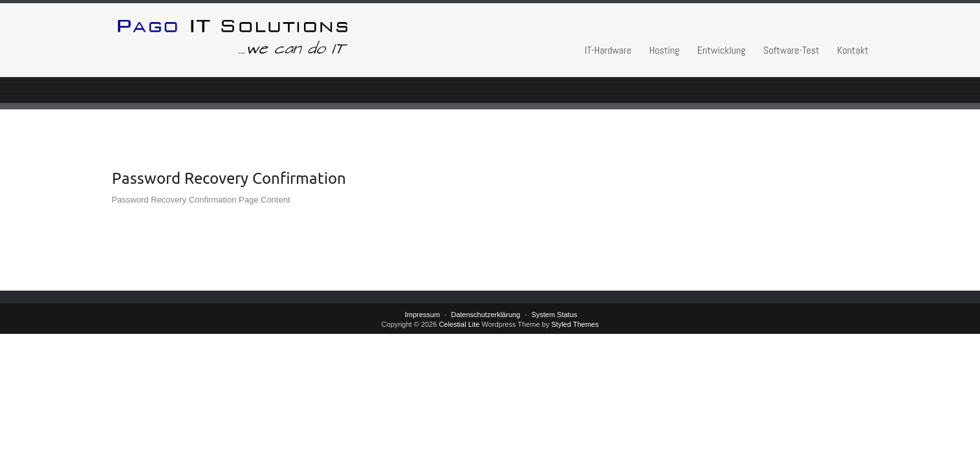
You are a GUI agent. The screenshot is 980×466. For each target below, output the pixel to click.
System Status (554, 315)
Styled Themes (575, 324)
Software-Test (791, 50)
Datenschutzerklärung (485, 315)
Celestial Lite (459, 324)
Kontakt (853, 50)
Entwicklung (722, 50)
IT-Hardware (608, 50)
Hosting (664, 50)
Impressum (422, 315)
